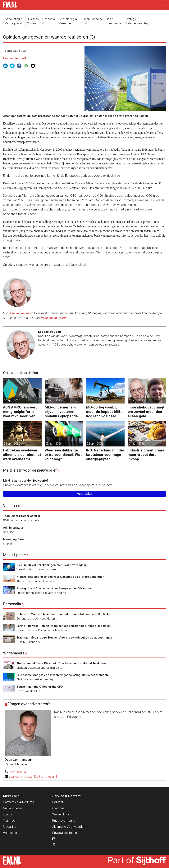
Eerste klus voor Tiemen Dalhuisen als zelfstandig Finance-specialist (64, 626)
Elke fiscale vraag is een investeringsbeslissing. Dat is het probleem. (63, 675)
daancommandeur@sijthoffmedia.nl (33, 777)
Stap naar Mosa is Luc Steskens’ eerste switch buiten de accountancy (64, 638)
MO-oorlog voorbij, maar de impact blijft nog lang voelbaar (104, 412)
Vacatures (12, 506)
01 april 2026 (136, 444)
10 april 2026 (12, 400)
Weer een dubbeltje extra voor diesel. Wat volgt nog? (63, 455)
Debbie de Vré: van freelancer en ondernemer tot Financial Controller (64, 614)
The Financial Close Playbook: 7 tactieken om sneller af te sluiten (61, 663)
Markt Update (14, 555)
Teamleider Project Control (21, 516)
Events (8, 814)
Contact (58, 802)
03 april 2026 (12, 444)
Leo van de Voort (15, 58)
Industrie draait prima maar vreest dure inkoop (146, 455)
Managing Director (16, 539)
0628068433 (17, 772)
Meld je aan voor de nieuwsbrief (30, 470)
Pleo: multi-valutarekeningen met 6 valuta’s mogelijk (52, 565)
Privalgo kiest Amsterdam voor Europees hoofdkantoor (54, 588)
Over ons (58, 808)
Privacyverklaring (64, 821)
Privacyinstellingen (65, 833)
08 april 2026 (95, 400)
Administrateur (13, 528)
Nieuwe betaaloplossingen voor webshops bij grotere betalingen (60, 577)
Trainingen (10, 821)
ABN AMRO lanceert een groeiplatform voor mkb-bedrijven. (20, 412)
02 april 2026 (95, 444)
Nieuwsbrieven (13, 808)
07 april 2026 (136, 400)
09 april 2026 (53, 400)
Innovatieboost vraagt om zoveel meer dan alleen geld (146, 412)
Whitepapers (14, 653)
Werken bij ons (62, 814)
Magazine (10, 827)
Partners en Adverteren (18, 802)
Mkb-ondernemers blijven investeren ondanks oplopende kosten (61, 412)
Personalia (12, 604)
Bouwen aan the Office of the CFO (40, 687)
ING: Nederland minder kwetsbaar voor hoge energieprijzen (105, 455)
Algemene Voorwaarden (69, 827)
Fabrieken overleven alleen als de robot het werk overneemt (22, 455)
